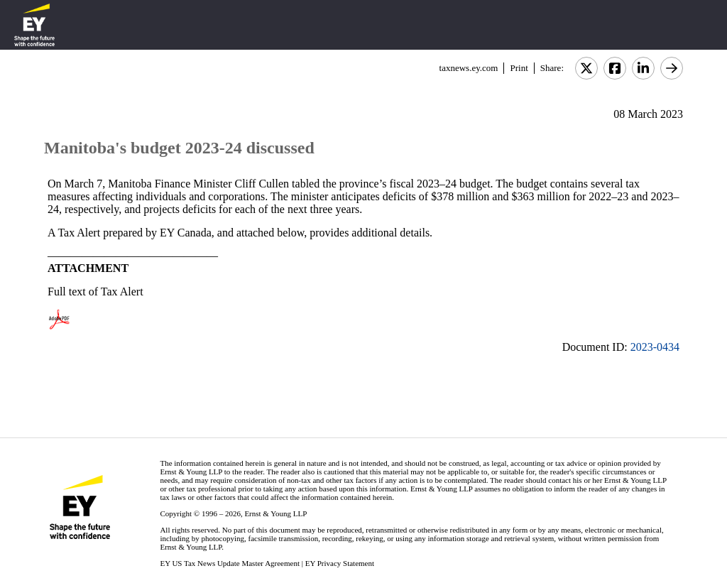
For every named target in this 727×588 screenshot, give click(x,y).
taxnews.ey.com (469, 68)
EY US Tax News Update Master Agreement (230, 563)
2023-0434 (655, 347)
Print (519, 68)
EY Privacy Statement (340, 563)
